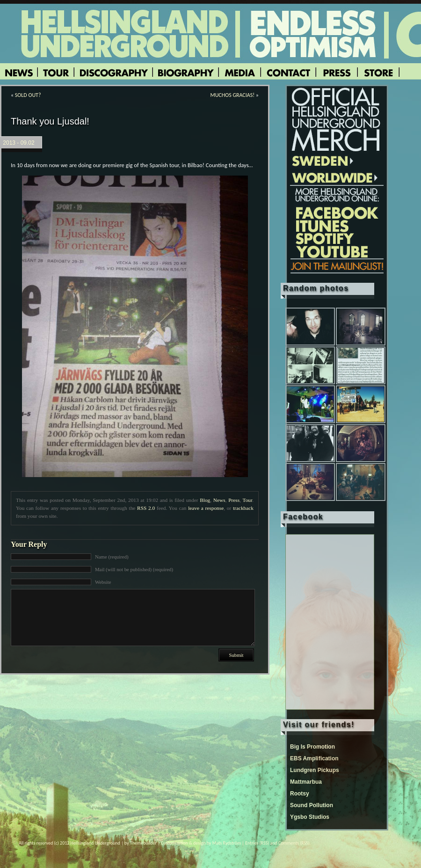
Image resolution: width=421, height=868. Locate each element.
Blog (205, 500)
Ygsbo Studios (310, 817)
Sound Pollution (312, 805)
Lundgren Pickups (315, 770)
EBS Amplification (314, 758)
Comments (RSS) (294, 843)
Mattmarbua (306, 782)
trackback (243, 508)
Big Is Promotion (312, 747)
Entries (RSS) (257, 843)
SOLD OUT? (28, 95)
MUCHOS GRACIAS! (232, 95)
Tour (248, 500)
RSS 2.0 (146, 508)
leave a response (206, 508)
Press (234, 500)
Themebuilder (143, 843)
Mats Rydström (227, 843)
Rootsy (300, 794)
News (219, 500)
